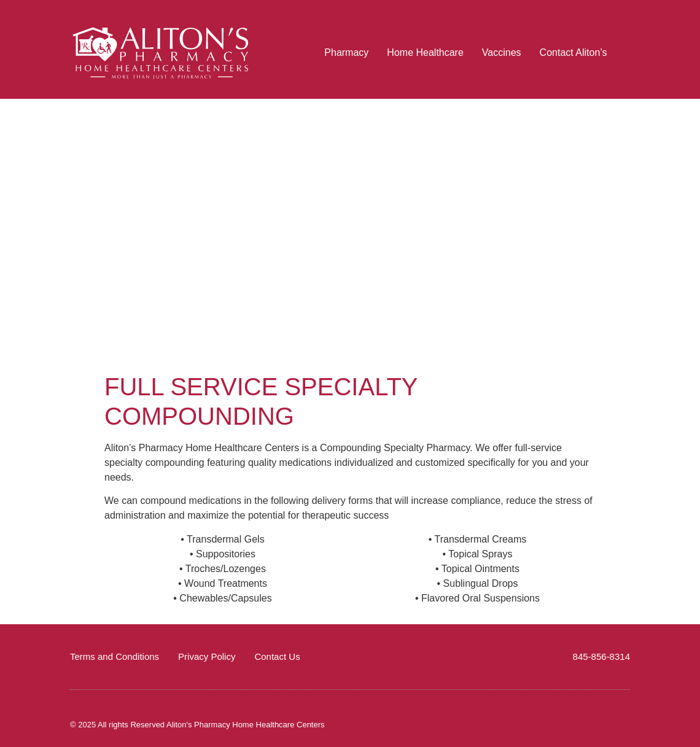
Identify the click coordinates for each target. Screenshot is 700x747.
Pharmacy (346, 52)
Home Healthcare (425, 52)
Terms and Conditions (115, 656)
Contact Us (277, 656)
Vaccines (502, 52)
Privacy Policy (207, 656)
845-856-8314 (601, 656)
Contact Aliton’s (574, 52)
